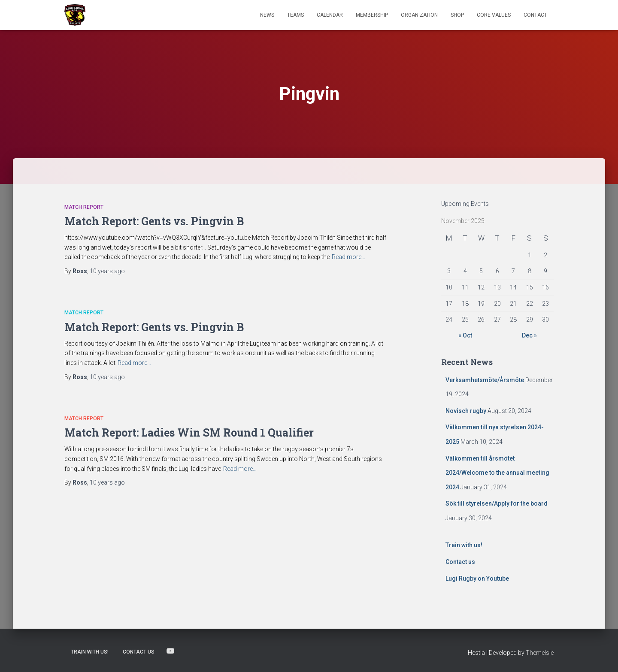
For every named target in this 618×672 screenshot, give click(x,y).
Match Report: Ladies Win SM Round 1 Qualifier (189, 432)
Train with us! (464, 545)
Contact (535, 15)
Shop (457, 15)
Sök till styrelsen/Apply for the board (497, 503)
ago (107, 271)
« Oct (465, 335)
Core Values (494, 15)
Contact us (460, 562)
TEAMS (295, 15)
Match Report (84, 207)
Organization (419, 15)
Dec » (529, 335)
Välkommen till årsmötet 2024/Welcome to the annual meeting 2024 (497, 473)
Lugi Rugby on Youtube (477, 579)
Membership (372, 15)
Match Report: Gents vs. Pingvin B (154, 221)
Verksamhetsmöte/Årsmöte (485, 380)
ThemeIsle (540, 653)
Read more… (348, 257)
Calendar (330, 15)
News (267, 15)
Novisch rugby (466, 411)
